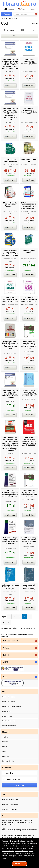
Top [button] (4, 794)
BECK (8, 401)
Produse (7, 14)
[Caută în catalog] (36, 14)
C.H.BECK (8, 72)
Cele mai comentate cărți (11, 804)
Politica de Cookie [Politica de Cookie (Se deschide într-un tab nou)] (8, 851)
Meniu (31, 9)
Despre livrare (7, 716)
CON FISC (8, 454)
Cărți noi (5, 737)
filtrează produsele (19, 36)
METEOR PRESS (27, 454)
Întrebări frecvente (9, 721)
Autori (4, 751)
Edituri (5, 747)
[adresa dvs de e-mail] (19, 779)
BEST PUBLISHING (27, 72)
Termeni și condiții (8, 697)
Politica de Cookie (8, 702)
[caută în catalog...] (23, 14)
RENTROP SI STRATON (10, 164)
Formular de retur (8, 761)
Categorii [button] (7, 648)
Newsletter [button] (7, 767)
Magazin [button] (6, 732)
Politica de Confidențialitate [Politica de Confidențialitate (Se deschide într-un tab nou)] (24, 851)
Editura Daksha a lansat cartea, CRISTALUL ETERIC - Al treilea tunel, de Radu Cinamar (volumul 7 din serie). (17, 822)
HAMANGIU (8, 501)
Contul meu (10, 9)
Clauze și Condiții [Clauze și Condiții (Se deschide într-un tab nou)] (8, 853)
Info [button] (4, 692)
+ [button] (36, 641)
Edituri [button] (6, 655)
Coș (21, 9)
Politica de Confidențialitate (12, 706)
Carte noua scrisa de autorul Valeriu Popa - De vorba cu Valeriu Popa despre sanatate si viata (18, 837)
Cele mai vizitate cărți (10, 809)
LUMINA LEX (8, 354)
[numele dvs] (19, 773)
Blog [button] (4, 815)
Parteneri (5, 756)
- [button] (36, 662)
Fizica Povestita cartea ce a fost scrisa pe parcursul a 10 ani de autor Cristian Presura (20, 830)
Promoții (5, 742)
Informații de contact (9, 726)
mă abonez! (20, 785)
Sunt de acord (19, 864)
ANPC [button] (6, 662)
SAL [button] (5, 677)
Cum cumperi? (7, 711)
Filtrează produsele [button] (11, 641)
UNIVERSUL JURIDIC (28, 352)
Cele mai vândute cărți (10, 800)
